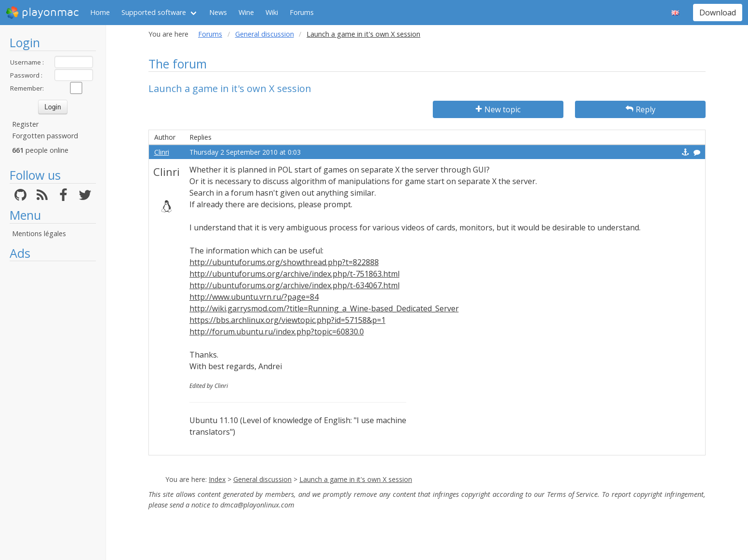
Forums (302, 12)
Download (718, 13)
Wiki (272, 12)
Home (100, 12)
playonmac (42, 13)
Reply (641, 109)
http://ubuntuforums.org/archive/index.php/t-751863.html (294, 274)
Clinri (162, 152)
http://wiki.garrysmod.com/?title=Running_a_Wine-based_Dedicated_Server (324, 308)
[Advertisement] (53, 411)
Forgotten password (45, 136)
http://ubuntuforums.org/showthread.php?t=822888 (284, 262)
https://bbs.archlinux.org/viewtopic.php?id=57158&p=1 (287, 320)
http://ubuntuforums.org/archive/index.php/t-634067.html (294, 285)
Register (25, 124)
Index (217, 479)
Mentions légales (39, 233)
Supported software (154, 12)
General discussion (265, 34)
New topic (498, 109)
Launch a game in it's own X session (356, 479)
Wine (246, 12)
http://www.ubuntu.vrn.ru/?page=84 (254, 297)
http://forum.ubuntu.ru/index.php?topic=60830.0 (277, 332)
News (218, 12)
